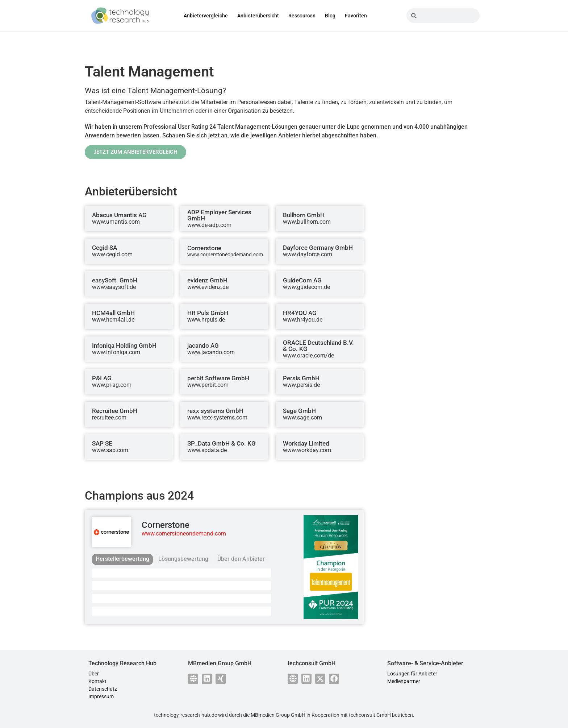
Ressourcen (302, 16)
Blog (330, 16)
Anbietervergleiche (206, 16)
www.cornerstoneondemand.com (184, 533)
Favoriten (356, 16)
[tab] (122, 559)
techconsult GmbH (370, 715)
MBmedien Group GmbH (278, 715)
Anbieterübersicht (258, 16)
